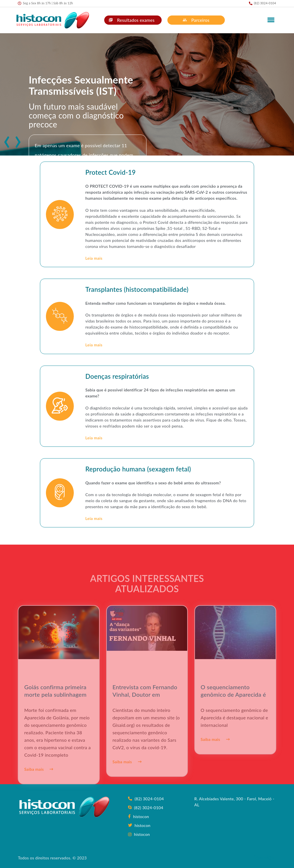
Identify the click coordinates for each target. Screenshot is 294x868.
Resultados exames (131, 20)
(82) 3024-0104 (146, 799)
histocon (138, 816)
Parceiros (196, 20)
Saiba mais (39, 780)
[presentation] (5, 139)
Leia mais (94, 258)
